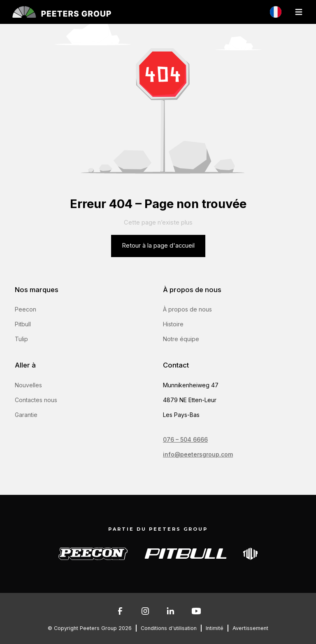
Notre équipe (181, 339)
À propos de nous (187, 309)
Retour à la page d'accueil (158, 246)
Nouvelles (28, 385)
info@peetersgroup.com (198, 454)
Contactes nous (36, 400)
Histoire (173, 324)
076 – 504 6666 (185, 439)
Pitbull (23, 324)
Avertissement (250, 628)
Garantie (26, 415)
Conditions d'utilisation (169, 628)
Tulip (21, 339)
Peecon (26, 309)
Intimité (215, 628)
